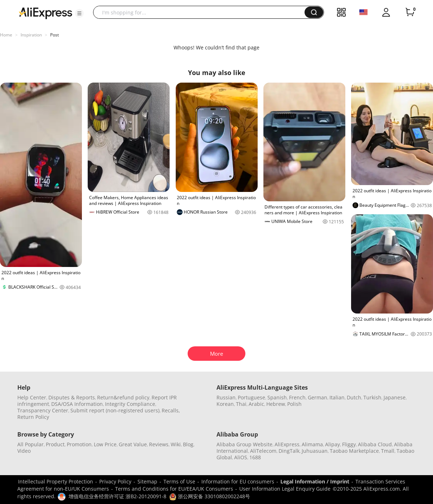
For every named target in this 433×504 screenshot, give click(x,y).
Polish (294, 404)
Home (6, 35)
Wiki (176, 444)
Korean (225, 404)
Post (54, 35)
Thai (241, 404)
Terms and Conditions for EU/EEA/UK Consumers (174, 489)
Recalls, (171, 410)
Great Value (133, 444)
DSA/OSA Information (77, 404)
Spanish (277, 397)
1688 (255, 457)
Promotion (79, 444)
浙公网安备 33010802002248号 (210, 496)
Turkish (372, 397)
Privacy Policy (115, 481)
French (297, 397)
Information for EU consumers (238, 481)
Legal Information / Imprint (315, 481)
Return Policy (33, 417)
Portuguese (252, 397)
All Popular (30, 444)
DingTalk (289, 451)
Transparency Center (43, 410)
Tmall (388, 451)
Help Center (32, 397)
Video (24, 451)
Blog (188, 444)
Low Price (105, 444)
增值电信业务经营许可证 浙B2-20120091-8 (117, 496)
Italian (337, 397)
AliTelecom (263, 451)
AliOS (241, 457)
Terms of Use (179, 481)
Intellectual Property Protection (56, 481)
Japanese (395, 397)
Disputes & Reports (72, 397)
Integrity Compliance (130, 404)
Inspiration (31, 35)
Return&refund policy (123, 397)
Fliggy (349, 444)
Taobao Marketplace (354, 451)
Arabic (256, 404)
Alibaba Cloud (375, 444)
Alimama (312, 444)
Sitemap (147, 481)
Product (55, 444)
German (318, 397)
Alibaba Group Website (244, 444)
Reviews (159, 444)
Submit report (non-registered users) (115, 410)
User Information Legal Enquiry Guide (285, 489)
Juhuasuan (315, 451)
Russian (226, 397)
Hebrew (276, 404)
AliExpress (287, 444)
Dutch (354, 397)
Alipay (333, 444)
